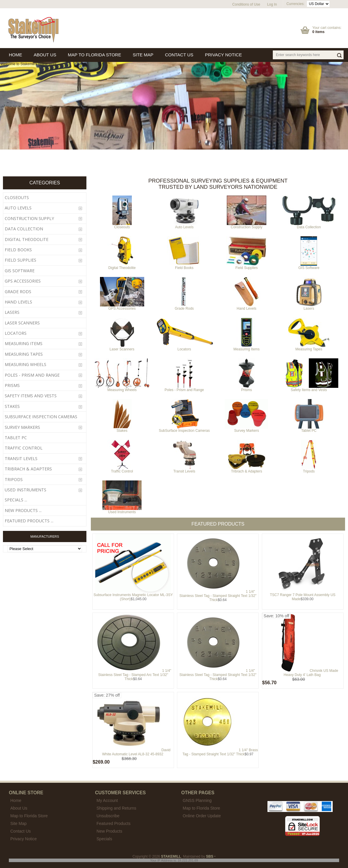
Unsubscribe (108, 816)
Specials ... (16, 500)
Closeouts (122, 225)
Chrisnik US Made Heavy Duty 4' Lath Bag (311, 673)
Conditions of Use (246, 4)
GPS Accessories (122, 307)
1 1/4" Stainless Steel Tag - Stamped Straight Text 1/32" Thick (218, 596)
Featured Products (113, 823)
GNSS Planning (197, 800)
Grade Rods (184, 307)
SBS (210, 856)
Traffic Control (122, 470)
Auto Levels (184, 225)
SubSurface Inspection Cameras (184, 429)
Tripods (309, 470)
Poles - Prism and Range (184, 388)
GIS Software (309, 266)
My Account (107, 800)
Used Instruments (122, 510)
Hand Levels (247, 307)
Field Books (184, 266)
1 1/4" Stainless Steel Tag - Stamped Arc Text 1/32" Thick (135, 675)
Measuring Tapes (309, 348)
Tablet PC (309, 429)
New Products (109, 831)
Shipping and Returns (116, 808)
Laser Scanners (122, 348)
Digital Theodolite (122, 266)
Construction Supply (247, 225)
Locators (184, 348)
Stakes (122, 429)
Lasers (309, 307)
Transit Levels (184, 470)
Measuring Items (247, 348)
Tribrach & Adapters (247, 470)
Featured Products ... (29, 521)
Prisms (247, 388)
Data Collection (309, 225)
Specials (104, 839)
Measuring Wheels (122, 388)
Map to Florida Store (202, 808)
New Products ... (23, 510)
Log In (272, 4)
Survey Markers (246, 429)
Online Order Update (202, 816)
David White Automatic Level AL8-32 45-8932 (136, 752)
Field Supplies (247, 266)
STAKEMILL (171, 856)
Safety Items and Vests (309, 388)
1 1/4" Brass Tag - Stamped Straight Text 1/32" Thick (220, 752)
